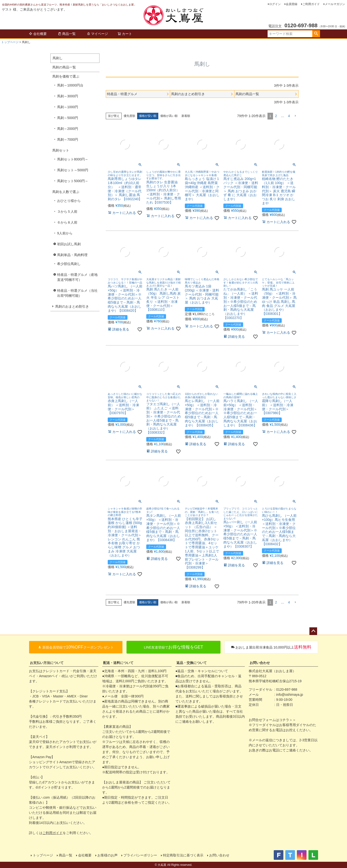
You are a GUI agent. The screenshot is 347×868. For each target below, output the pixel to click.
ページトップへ (313, 631)
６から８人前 (67, 222)
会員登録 (292, 4)
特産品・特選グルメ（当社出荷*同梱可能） (77, 293)
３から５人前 (67, 212)
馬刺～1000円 (68, 107)
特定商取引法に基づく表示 (183, 855)
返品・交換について (192, 663)
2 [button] (276, 116)
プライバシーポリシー (140, 855)
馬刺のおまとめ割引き (72, 306)
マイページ (97, 34)
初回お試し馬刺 (69, 244)
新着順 (186, 116)
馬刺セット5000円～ (73, 181)
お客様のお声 (107, 855)
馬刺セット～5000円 (73, 170)
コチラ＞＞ (287, 720)
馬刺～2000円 (68, 129)
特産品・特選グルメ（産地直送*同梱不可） (77, 277)
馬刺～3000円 (68, 96)
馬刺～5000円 (68, 118)
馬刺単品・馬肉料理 (72, 255)
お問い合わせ (260, 663)
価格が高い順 (169, 116)
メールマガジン (335, 4)
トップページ (10, 42)
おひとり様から (69, 201)
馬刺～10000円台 (70, 85)
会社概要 (38, 34)
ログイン (275, 4)
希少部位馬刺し (69, 264)
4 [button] (289, 116)
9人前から (65, 233)
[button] (295, 116)
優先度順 (129, 116)
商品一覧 (67, 34)
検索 (316, 34)
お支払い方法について (47, 663)
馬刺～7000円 (68, 139)
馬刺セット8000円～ (73, 159)
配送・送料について (118, 663)
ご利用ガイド (311, 4)
